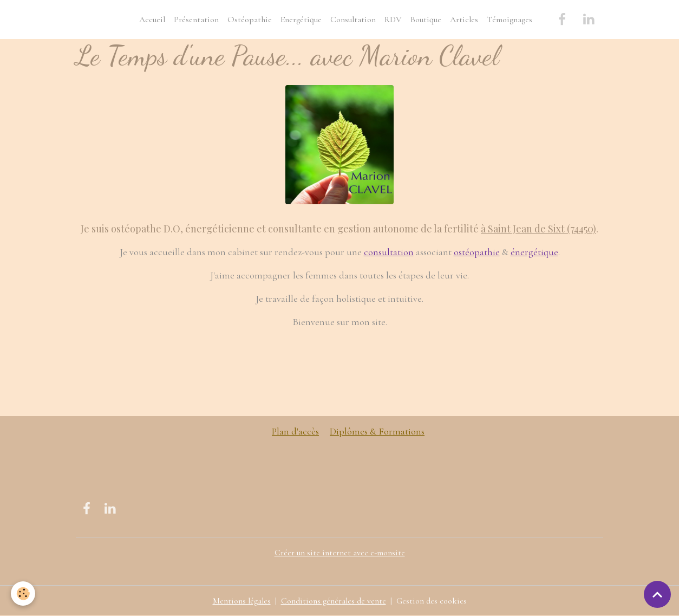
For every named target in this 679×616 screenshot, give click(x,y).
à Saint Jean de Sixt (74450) (538, 229)
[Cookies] (23, 594)
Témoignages (510, 20)
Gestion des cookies (432, 601)
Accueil (152, 20)
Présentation (196, 20)
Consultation (353, 20)
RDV (393, 20)
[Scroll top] (657, 594)
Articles (464, 20)
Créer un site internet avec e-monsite (340, 553)
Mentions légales (242, 601)
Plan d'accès (295, 431)
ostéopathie (477, 252)
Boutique (426, 20)
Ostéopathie (250, 20)
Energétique (301, 20)
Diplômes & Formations (377, 431)
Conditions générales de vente (334, 601)
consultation (389, 252)
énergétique (534, 252)
